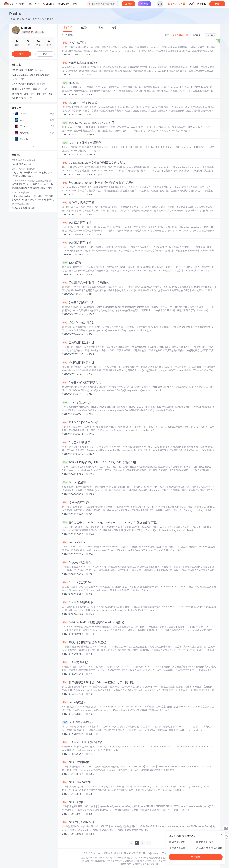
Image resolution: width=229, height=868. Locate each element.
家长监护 (86, 861)
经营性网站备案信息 (158, 858)
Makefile (71, 83)
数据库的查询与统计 (78, 822)
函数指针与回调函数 (78, 323)
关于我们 (88, 853)
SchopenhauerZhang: (23, 196)
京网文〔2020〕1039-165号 (136, 858)
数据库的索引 (74, 802)
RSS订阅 (210, 35)
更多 (76, 4)
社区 (37, 4)
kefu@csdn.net (153, 853)
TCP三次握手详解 (77, 243)
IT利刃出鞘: (18, 172)
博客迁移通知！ (76, 43)
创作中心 (202, 4)
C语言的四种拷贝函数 (28, 70)
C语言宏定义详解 (77, 582)
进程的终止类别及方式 (80, 103)
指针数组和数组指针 (78, 363)
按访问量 (196, 35)
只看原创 (68, 35)
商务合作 (108, 853)
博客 (22, 4)
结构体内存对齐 (76, 502)
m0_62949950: (19, 164)
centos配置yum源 (77, 403)
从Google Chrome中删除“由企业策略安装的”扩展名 (98, 183)
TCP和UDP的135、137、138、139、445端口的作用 (99, 462)
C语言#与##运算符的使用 (82, 383)
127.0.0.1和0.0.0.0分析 (80, 422)
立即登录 (196, 857)
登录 (160, 4)
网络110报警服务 (98, 861)
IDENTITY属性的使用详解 (82, 143)
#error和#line (74, 542)
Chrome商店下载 (132, 861)
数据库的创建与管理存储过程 (84, 642)
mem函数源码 (74, 702)
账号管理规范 (146, 861)
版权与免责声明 (159, 861)
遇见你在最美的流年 (78, 722)
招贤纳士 (98, 853)
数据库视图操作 (76, 762)
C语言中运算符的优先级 (29, 84)
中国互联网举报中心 (115, 861)
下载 (29, 4)
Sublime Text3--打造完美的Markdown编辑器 (94, 622)
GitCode (48, 4)
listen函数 (72, 263)
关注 (21, 54)
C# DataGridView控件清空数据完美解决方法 (94, 163)
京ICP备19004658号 (115, 858)
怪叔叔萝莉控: (19, 208)
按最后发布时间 (180, 35)
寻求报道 (118, 853)
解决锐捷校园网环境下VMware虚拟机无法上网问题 (98, 682)
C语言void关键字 (76, 442)
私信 (45, 54)
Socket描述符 (74, 482)
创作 (217, 4)
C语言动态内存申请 (78, 303)
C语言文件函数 (75, 662)
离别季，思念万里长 (78, 203)
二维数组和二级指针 (78, 343)
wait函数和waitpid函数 (80, 63)
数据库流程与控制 (77, 782)
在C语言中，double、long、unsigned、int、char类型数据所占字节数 (110, 522)
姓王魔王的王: (19, 184)
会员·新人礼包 (177, 4)
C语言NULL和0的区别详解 (82, 742)
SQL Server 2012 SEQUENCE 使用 (88, 123)
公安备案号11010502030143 (93, 858)
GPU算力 (63, 4)
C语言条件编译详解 (78, 602)
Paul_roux (18, 14)
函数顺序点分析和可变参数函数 (86, 283)
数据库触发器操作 (77, 562)
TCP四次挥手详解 (77, 223)
